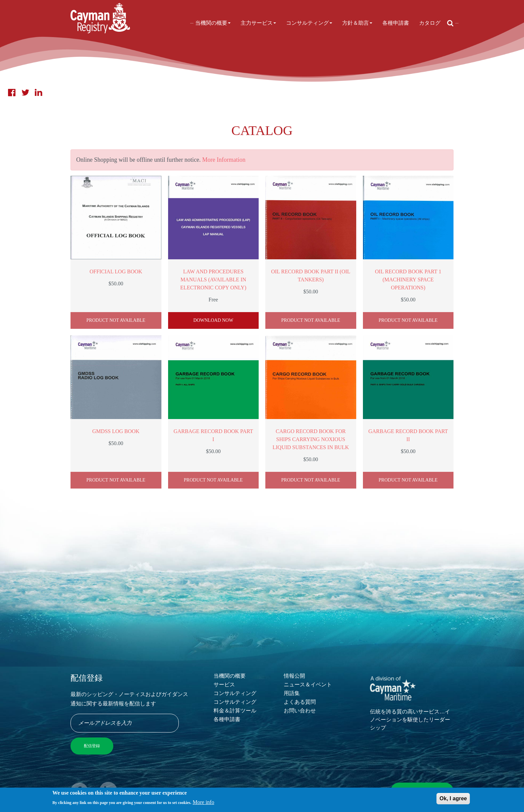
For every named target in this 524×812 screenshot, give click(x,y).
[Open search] (450, 23)
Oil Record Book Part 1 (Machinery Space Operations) (408, 280)
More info (204, 804)
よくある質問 (300, 702)
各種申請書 (396, 23)
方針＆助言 (357, 23)
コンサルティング (309, 23)
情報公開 (294, 676)
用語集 (292, 693)
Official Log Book (116, 272)
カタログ (430, 23)
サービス (224, 685)
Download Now (213, 320)
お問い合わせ (300, 711)
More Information (224, 160)
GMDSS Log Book (116, 431)
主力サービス (258, 23)
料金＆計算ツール (235, 711)
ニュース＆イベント (308, 685)
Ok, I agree (453, 800)
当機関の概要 (213, 23)
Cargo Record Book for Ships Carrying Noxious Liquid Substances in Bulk (311, 439)
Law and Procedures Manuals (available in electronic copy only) (213, 280)
